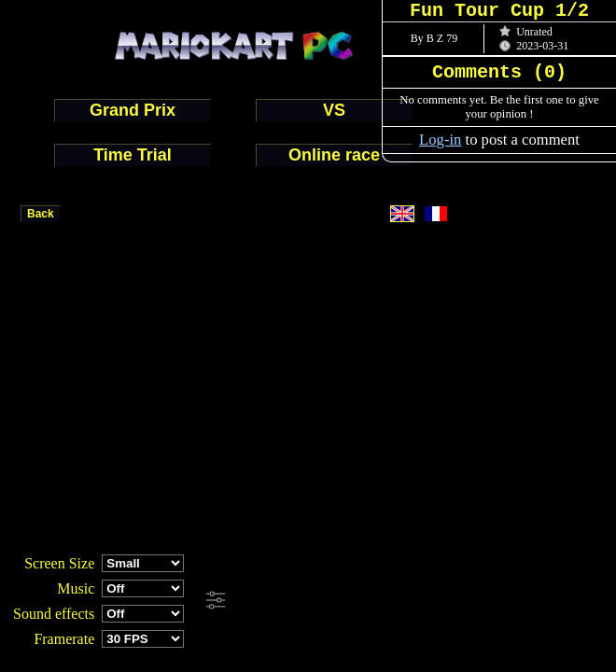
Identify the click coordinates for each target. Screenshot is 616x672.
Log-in (440, 140)
